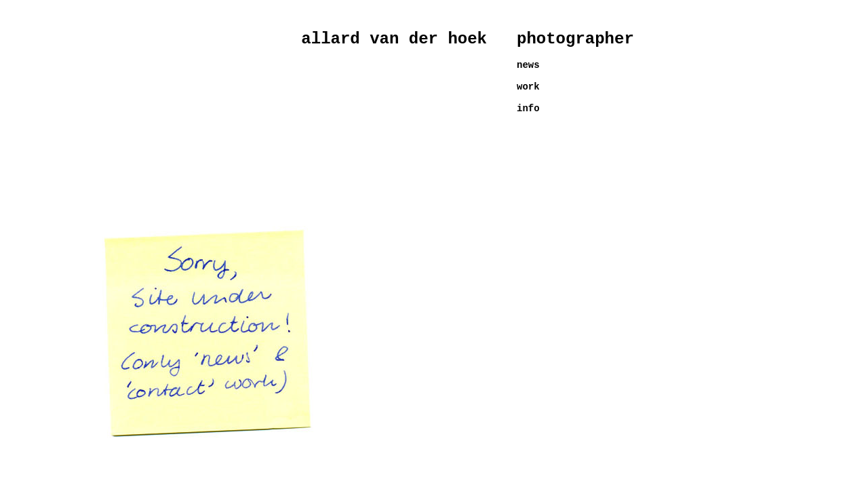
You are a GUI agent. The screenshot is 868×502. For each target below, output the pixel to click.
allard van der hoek (394, 39)
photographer (575, 39)
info (528, 109)
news (528, 65)
